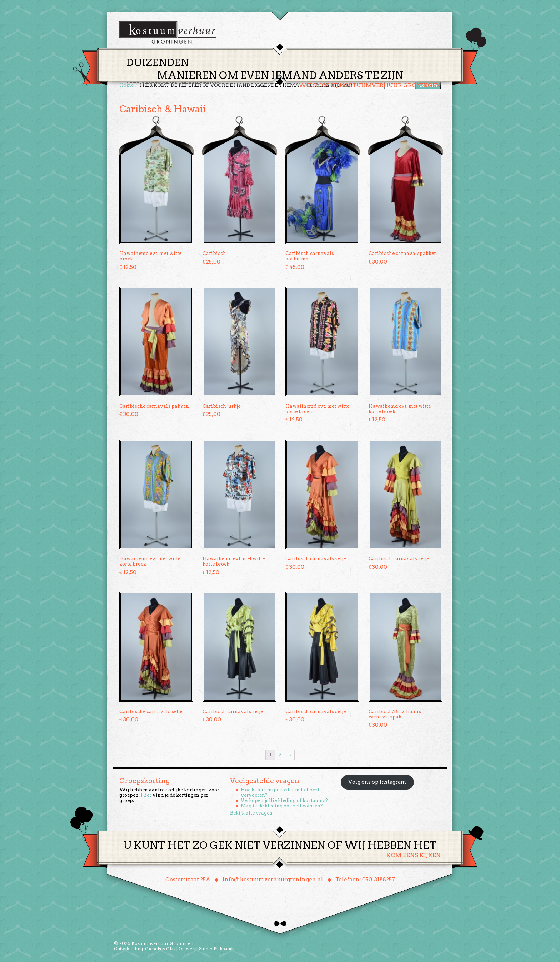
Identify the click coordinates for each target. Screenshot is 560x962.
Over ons (346, 55)
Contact (380, 55)
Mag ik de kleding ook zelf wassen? (282, 806)
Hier (146, 795)
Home (227, 55)
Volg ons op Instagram (377, 782)
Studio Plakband (216, 949)
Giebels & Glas (160, 949)
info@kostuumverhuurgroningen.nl (273, 880)
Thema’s (255, 55)
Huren (284, 55)
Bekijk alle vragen (251, 813)
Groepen (313, 55)
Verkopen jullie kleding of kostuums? (284, 800)
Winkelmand (419, 55)
